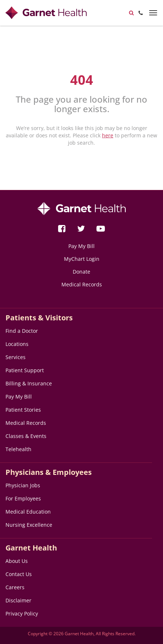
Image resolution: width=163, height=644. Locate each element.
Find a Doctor (22, 331)
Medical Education (28, 512)
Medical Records (82, 284)
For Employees (23, 498)
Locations (17, 344)
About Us (17, 561)
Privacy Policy (22, 613)
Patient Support (25, 370)
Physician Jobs (23, 485)
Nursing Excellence (29, 525)
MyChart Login (82, 259)
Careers (15, 587)
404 (82, 80)
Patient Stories (23, 410)
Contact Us (19, 574)
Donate (81, 272)
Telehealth (18, 449)
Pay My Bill (81, 246)
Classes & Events (26, 436)
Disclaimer (18, 600)
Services (16, 357)
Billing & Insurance (29, 383)
